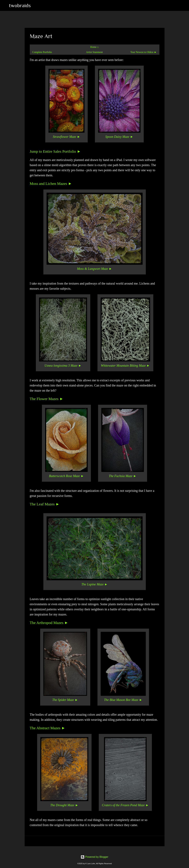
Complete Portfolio (42, 52)
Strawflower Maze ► (66, 137)
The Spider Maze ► (65, 700)
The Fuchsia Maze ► (123, 476)
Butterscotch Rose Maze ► (66, 476)
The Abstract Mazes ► (48, 728)
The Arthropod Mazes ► (49, 623)
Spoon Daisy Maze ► (119, 137)
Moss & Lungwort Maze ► (94, 269)
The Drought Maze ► (64, 805)
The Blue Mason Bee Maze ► (123, 700)
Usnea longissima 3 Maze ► (63, 366)
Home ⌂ (94, 47)
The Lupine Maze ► (95, 584)
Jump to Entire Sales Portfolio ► (55, 151)
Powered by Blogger (94, 857)
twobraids (20, 5)
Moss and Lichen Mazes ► (51, 184)
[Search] (35, 5)
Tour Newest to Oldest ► (144, 52)
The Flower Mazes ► (47, 399)
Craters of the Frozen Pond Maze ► (125, 805)
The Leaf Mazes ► (45, 504)
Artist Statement (94, 52)
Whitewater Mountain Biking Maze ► (125, 366)
